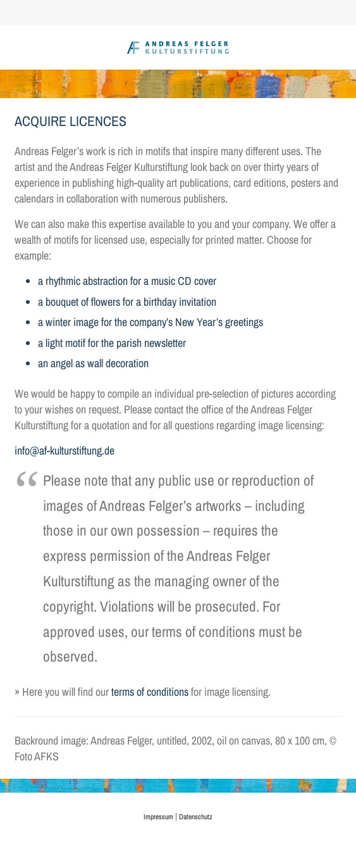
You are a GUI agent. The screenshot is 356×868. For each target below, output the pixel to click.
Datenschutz (196, 817)
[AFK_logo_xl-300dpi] (178, 47)
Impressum (158, 817)
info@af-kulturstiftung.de (64, 450)
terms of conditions (150, 692)
